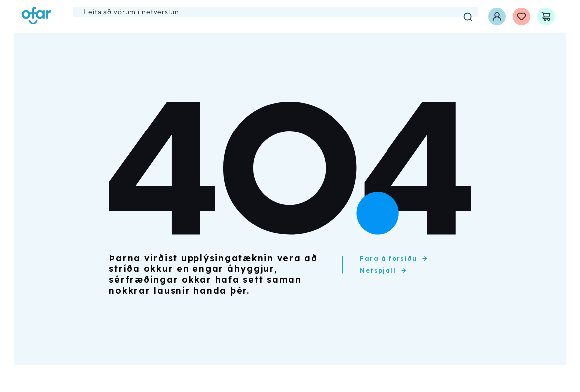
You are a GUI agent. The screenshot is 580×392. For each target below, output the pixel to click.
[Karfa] (546, 17)
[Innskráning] (497, 17)
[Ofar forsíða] (36, 17)
